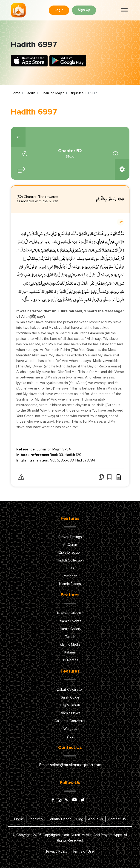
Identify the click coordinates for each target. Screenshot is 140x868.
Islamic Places (70, 584)
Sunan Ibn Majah (52, 93)
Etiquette (76, 93)
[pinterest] (67, 800)
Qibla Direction (70, 553)
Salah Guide (70, 697)
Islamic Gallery (70, 629)
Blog (70, 736)
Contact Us (117, 819)
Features (36, 819)
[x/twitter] (83, 800)
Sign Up (84, 10)
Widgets (70, 729)
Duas (70, 568)
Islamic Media (70, 645)
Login (59, 10)
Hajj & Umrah (70, 705)
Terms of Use (83, 851)
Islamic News (70, 713)
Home (16, 93)
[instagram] (60, 800)
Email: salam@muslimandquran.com (70, 765)
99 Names (70, 660)
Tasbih (70, 637)
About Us (96, 819)
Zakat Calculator (70, 690)
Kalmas (70, 652)
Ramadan (70, 576)
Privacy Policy (57, 851)
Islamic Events (70, 621)
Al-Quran (70, 545)
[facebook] (53, 800)
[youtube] (74, 800)
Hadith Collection (70, 560)
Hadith (30, 93)
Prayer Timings (70, 537)
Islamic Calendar (70, 613)
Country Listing (60, 819)
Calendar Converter (70, 721)
